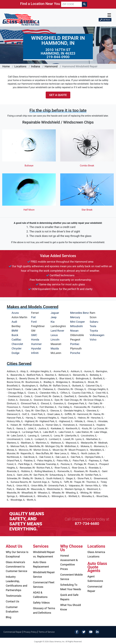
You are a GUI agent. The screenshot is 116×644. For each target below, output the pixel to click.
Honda (35, 340)
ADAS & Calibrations (40, 595)
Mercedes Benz (80, 313)
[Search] (84, 4)
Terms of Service (47, 632)
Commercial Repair (95, 589)
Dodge (16, 353)
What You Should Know (71, 607)
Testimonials (14, 596)
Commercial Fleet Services (44, 585)
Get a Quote (58, 95)
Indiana (35, 66)
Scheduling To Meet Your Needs (71, 587)
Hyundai (36, 348)
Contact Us (12, 601)
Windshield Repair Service (44, 574)
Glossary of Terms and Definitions (44, 610)
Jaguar (55, 313)
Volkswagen (97, 335)
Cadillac (16, 340)
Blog (9, 617)
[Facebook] (77, 632)
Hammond (51, 66)
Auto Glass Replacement (41, 564)
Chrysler (17, 348)
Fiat (33, 317)
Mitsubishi (76, 326)
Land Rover (57, 331)
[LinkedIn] (97, 632)
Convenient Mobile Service (71, 577)
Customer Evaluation (12, 609)
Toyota (94, 331)
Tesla (93, 326)
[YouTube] (90, 632)
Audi (14, 322)
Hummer (36, 344)
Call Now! (105, 20)
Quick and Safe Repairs (69, 597)
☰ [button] (109, 15)
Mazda (55, 348)
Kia (53, 322)
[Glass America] (21, 19)
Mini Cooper (78, 322)
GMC (34, 335)
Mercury (75, 317)
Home (6, 66)
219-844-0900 (58, 57)
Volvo (93, 340)
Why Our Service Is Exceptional (17, 554)
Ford (34, 322)
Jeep (54, 317)
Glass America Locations (96, 554)
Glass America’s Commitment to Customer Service (16, 567)
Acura (15, 313)
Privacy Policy (30, 632)
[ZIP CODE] (71, 4)
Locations (20, 66)
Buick (15, 335)
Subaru (94, 322)
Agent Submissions (95, 579)
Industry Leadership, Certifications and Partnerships (16, 583)
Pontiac (75, 344)
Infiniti (35, 353)
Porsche (75, 353)
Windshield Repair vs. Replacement (44, 554)
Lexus (54, 335)
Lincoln (55, 340)
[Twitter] (84, 632)
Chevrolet (17, 344)
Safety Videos (41, 603)
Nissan (74, 331)
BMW (15, 331)
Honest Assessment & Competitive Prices (69, 562)
